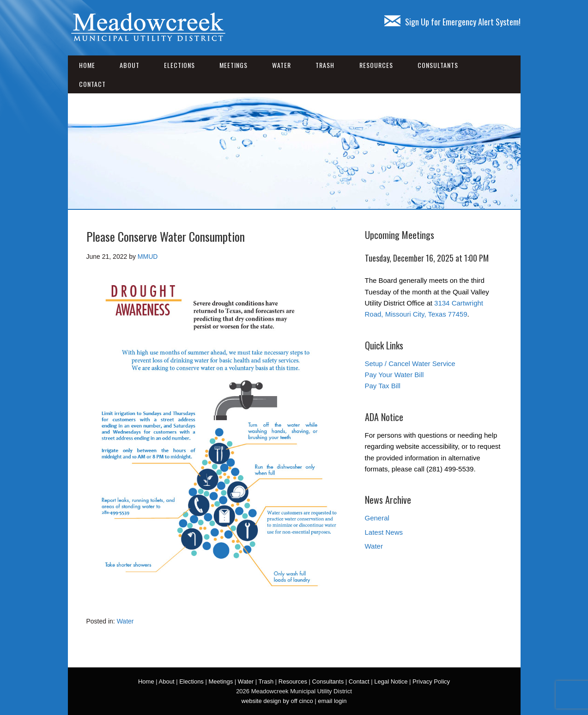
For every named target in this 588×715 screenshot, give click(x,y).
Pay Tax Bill (383, 386)
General (377, 518)
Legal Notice (391, 681)
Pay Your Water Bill (394, 375)
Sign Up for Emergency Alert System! (452, 22)
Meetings (233, 65)
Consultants (438, 65)
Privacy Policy (431, 681)
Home (87, 65)
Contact (92, 84)
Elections (179, 65)
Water (282, 65)
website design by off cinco (277, 701)
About (130, 65)
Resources (376, 65)
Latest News (384, 532)
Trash (325, 65)
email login (332, 701)
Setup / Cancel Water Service (410, 364)
